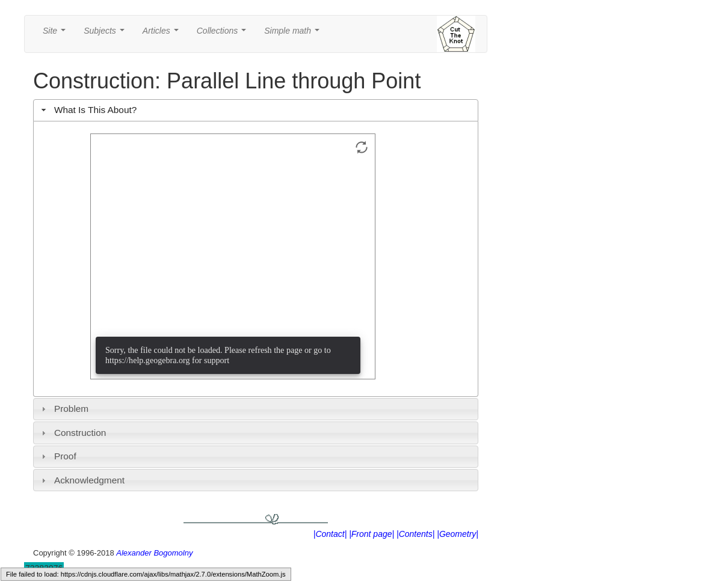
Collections (224, 34)
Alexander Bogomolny (154, 553)
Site (57, 34)
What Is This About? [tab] (88, 110)
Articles (163, 34)
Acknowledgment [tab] (82, 480)
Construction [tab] (72, 433)
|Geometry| (458, 534)
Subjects (106, 34)
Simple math (294, 34)
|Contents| (415, 534)
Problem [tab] (64, 409)
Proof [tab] (57, 456)
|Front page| (372, 534)
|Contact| (330, 534)
